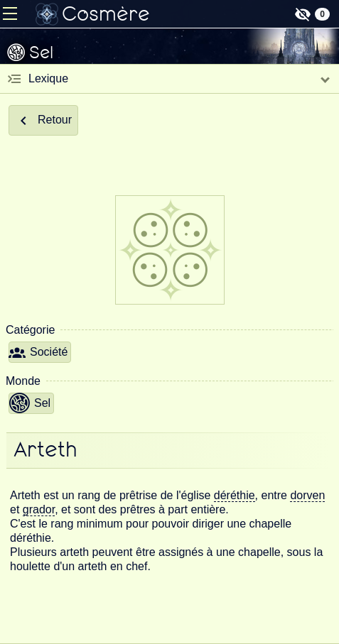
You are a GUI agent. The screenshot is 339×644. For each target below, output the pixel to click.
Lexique (48, 78)
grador (39, 509)
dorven (307, 495)
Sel (29, 403)
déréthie (235, 495)
